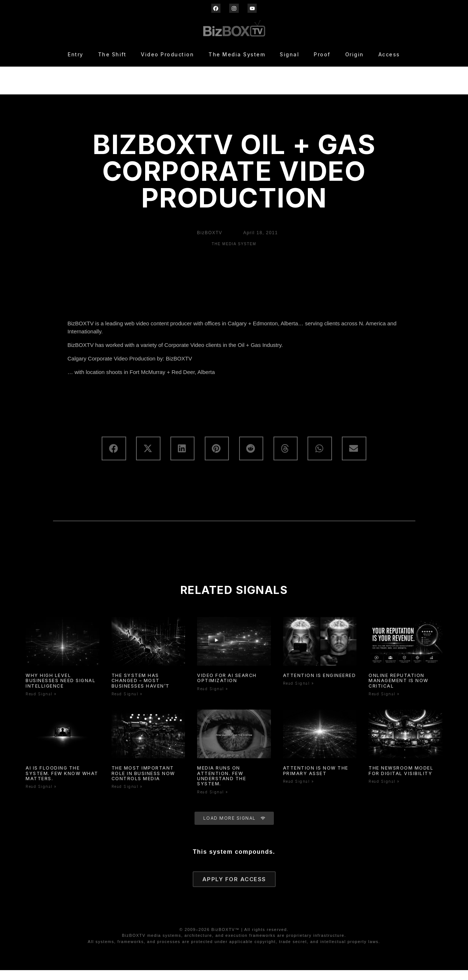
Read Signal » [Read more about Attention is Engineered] (299, 693)
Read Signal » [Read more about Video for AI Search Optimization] (213, 699)
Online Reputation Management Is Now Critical (399, 691)
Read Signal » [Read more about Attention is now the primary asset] (299, 791)
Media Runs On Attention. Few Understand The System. (222, 786)
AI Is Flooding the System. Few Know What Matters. (62, 783)
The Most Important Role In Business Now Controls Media (143, 783)
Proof (322, 54)
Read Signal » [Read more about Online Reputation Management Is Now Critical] (384, 704)
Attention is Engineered (320, 685)
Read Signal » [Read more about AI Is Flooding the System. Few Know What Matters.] (41, 797)
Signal (289, 54)
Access (389, 54)
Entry (76, 54)
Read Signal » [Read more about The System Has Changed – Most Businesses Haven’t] (127, 704)
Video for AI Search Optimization (227, 688)
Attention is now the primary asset (316, 780)
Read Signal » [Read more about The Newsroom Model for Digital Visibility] (384, 791)
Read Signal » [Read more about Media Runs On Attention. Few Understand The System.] (213, 802)
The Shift (112, 54)
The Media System (237, 54)
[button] (114, 458)
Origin (354, 54)
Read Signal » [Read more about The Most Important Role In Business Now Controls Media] (127, 797)
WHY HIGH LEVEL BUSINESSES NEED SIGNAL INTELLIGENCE (61, 691)
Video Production (167, 54)
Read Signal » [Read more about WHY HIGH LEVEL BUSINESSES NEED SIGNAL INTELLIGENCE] (41, 704)
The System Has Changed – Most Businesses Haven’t (141, 691)
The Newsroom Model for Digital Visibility (401, 780)
